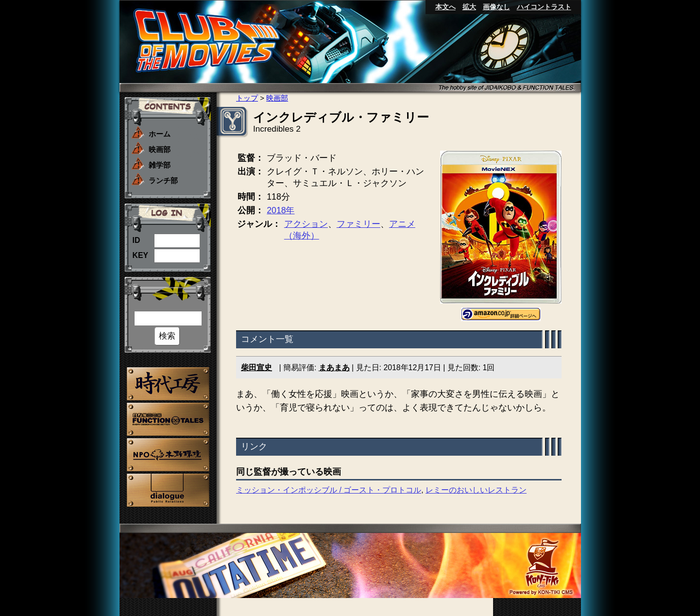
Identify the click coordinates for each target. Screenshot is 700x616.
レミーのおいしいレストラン (476, 490)
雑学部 (160, 165)
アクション (306, 224)
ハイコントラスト (544, 7)
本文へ (445, 7)
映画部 (160, 149)
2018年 (281, 210)
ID (137, 240)
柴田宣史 (256, 368)
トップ (247, 98)
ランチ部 (163, 180)
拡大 (469, 7)
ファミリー (358, 224)
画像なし (496, 7)
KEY (141, 255)
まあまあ (334, 368)
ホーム (160, 134)
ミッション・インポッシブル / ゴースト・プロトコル (329, 490)
